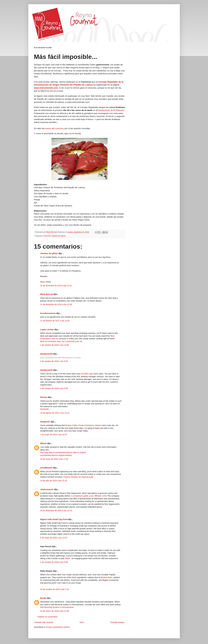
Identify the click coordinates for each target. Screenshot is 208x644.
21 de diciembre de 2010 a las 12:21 (56, 286)
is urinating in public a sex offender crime (89, 496)
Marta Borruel (47, 294)
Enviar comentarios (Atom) (58, 627)
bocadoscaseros (48, 313)
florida (43, 598)
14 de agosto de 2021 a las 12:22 (55, 413)
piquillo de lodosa (59, 236)
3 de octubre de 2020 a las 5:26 (54, 361)
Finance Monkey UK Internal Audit (78, 477)
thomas (44, 397)
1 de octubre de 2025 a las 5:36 (54, 562)
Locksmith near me (74, 341)
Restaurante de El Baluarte (111, 110)
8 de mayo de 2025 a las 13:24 (54, 538)
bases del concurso (55, 128)
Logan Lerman (47, 329)
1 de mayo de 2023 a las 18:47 (54, 435)
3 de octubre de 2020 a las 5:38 (54, 388)
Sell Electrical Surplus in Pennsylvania (57, 607)
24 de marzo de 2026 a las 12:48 (55, 611)
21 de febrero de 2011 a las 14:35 (55, 321)
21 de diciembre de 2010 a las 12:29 (56, 304)
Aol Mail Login (87, 374)
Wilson (43, 443)
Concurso (47, 236)
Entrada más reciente (44, 622)
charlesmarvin (47, 489)
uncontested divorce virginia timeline (56, 455)
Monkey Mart (106, 577)
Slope (67, 558)
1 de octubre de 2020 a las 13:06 (55, 345)
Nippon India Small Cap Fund (54, 519)
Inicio (82, 622)
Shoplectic (45, 422)
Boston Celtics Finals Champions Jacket (83, 425)
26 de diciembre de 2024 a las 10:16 (56, 511)
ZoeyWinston (46, 468)
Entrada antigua (117, 622)
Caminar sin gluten (49, 253)
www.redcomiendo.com (46, 88)
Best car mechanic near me (52, 341)
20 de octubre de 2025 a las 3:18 (55, 589)
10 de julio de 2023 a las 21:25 (54, 481)
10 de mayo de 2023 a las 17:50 (54, 459)
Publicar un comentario (47, 617)
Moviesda (44, 409)
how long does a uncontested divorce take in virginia (63, 452)
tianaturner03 (46, 354)
